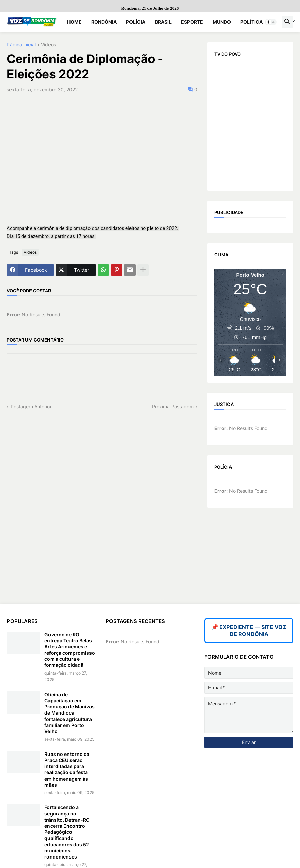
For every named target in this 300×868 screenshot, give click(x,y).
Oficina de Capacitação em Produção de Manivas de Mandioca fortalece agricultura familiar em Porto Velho (69, 713)
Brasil (163, 22)
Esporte (192, 22)
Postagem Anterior (31, 406)
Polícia (136, 22)
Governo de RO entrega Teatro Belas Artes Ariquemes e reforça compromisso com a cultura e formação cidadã (70, 650)
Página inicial (21, 45)
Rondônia (104, 22)
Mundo (222, 22)
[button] (271, 22)
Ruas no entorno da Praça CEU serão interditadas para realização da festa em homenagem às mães (67, 769)
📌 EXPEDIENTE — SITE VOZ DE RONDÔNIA (249, 631)
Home (74, 22)
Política (252, 22)
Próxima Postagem (173, 406)
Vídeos (48, 45)
